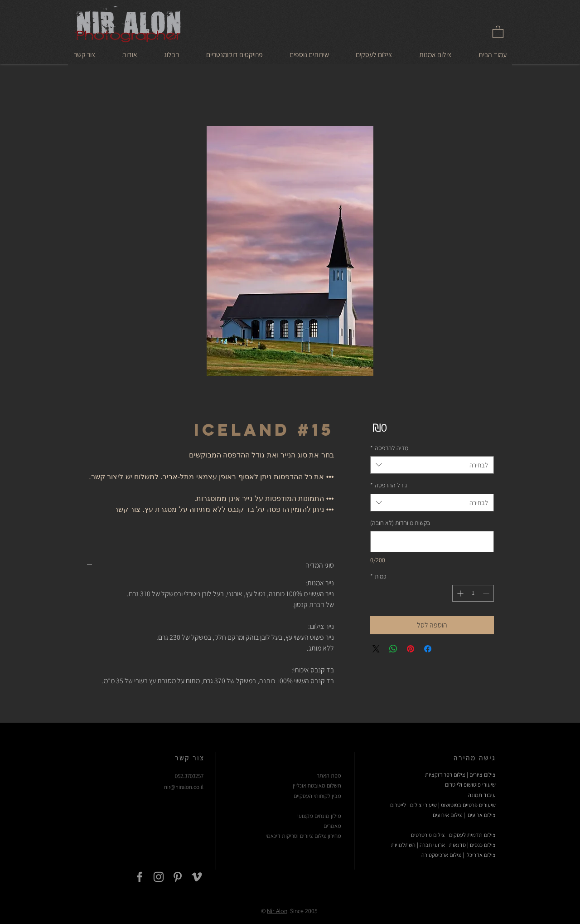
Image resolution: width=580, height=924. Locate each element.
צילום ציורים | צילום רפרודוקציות (460, 775)
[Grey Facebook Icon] (140, 877)
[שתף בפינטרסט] (411, 649)
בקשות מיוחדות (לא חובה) (400, 523)
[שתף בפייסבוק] (428, 649)
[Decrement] (487, 593)
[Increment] (459, 593)
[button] (435, 54)
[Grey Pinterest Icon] (178, 877)
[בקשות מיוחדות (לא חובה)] (432, 542)
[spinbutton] (473, 593)
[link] (498, 32)
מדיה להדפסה (389, 448)
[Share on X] (376, 649)
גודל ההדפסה (389, 485)
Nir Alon (277, 911)
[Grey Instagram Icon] (159, 877)
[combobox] (432, 465)
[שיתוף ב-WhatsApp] (393, 649)
